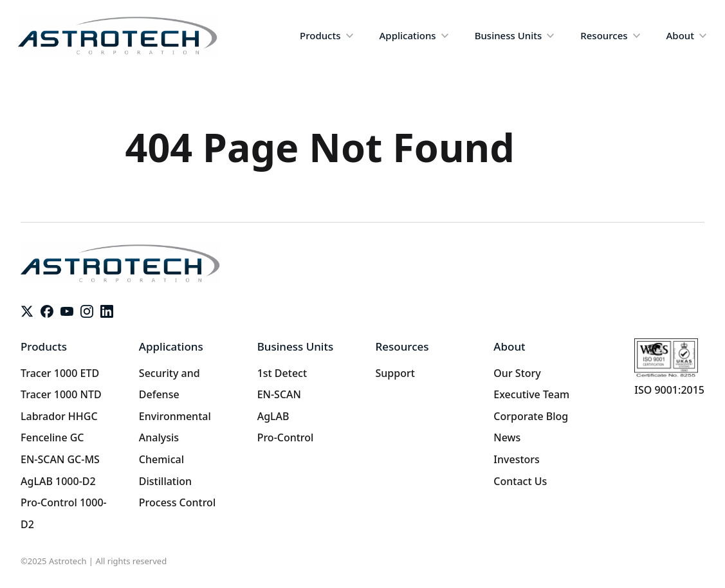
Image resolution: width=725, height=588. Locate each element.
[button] (326, 36)
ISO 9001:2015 (669, 390)
